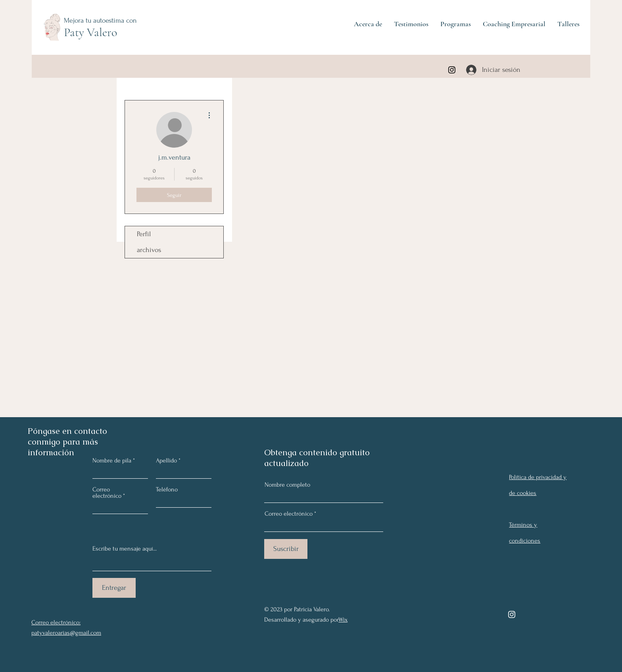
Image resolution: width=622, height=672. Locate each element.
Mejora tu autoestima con (100, 20)
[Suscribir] (286, 549)
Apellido (166, 460)
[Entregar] (114, 588)
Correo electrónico (289, 514)
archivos (149, 250)
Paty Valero (90, 32)
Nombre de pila (112, 460)
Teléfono (167, 489)
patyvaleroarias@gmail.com (66, 633)
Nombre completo (287, 485)
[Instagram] (452, 70)
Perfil (144, 234)
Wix (343, 620)
